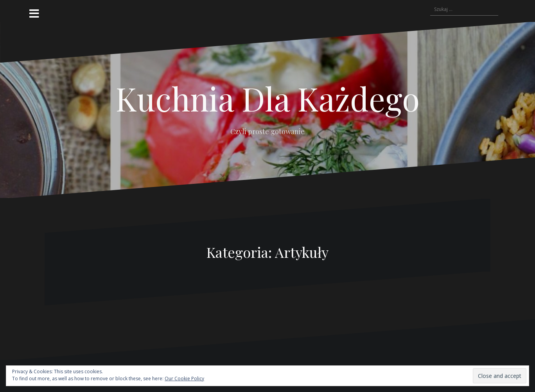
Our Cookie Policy (184, 379)
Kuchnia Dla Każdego (268, 98)
